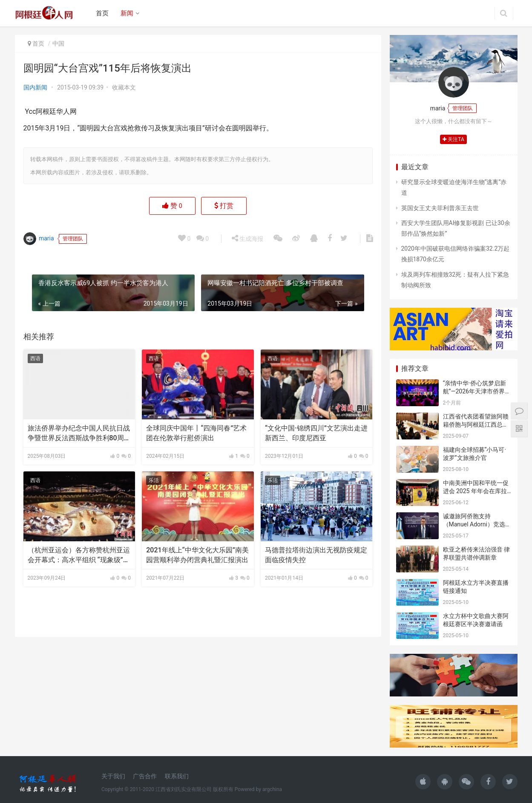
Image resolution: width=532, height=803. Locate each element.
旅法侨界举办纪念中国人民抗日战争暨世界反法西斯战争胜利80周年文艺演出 (79, 433)
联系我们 (177, 776)
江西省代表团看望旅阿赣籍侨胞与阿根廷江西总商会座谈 (476, 425)
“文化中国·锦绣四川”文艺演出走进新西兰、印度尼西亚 (316, 433)
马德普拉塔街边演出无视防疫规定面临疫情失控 (316, 555)
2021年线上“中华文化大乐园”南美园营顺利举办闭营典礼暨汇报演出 (197, 555)
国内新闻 (35, 87)
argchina (272, 789)
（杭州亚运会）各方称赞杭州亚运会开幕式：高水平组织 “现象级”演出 (79, 555)
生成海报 (247, 238)
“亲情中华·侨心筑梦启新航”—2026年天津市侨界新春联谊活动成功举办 (477, 391)
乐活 (154, 480)
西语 (35, 358)
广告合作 (145, 776)
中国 (58, 43)
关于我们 (113, 776)
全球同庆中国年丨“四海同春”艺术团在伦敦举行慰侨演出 (196, 433)
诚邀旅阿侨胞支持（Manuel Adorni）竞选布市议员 (474, 524)
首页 (102, 13)
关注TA (453, 139)
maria (39, 239)
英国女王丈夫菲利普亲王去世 (440, 208)
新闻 (127, 13)
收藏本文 (124, 87)
